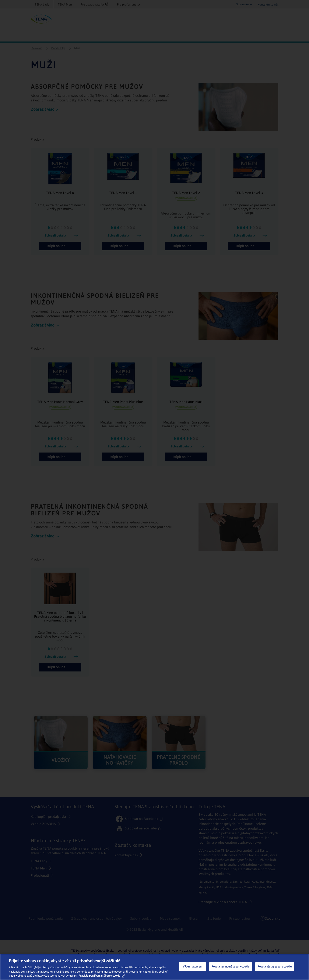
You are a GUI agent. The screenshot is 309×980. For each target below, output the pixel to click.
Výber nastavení (192, 967)
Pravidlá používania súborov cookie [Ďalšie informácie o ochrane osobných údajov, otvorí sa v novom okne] (102, 976)
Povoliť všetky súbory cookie (275, 967)
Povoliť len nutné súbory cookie (231, 967)
